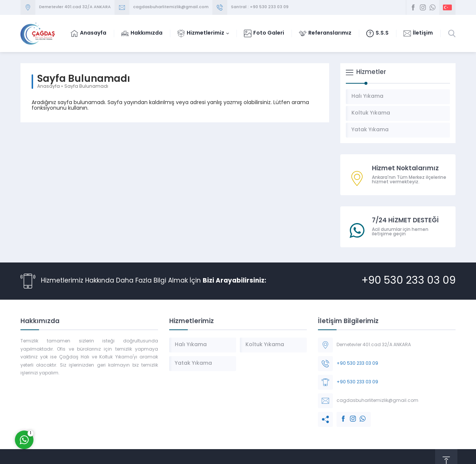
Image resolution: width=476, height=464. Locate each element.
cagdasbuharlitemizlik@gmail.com (171, 7)
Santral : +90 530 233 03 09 (260, 7)
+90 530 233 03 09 (409, 281)
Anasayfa (49, 87)
